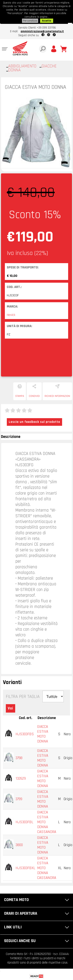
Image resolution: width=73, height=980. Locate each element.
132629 (21, 779)
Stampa (20, 396)
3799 (19, 799)
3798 (19, 758)
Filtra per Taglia (23, 697)
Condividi (34, 396)
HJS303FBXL (25, 868)
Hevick (11, 315)
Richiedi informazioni (57, 396)
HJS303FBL (24, 822)
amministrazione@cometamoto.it (42, 31)
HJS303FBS (25, 734)
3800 (19, 845)
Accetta (47, 21)
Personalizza (30, 21)
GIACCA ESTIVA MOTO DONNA (43, 734)
